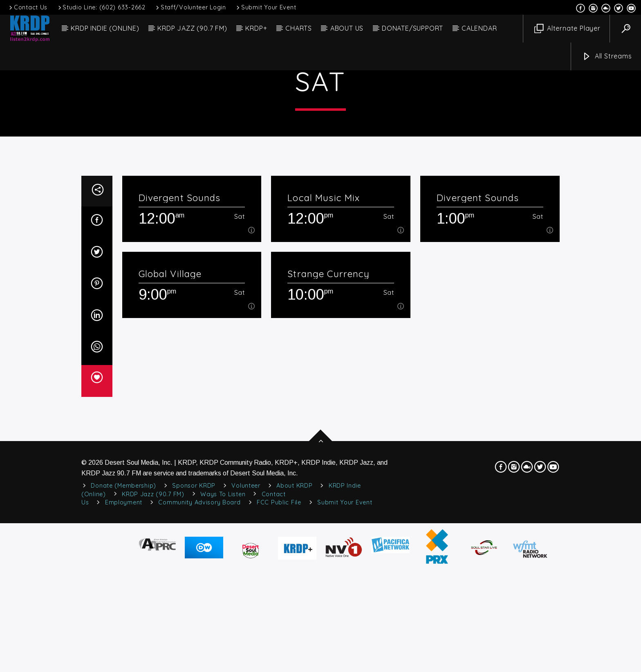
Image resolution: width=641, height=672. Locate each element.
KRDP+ (256, 28)
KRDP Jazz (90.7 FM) (153, 666)
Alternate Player (567, 29)
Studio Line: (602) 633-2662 (101, 7)
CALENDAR (479, 28)
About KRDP (294, 658)
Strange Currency (328, 446)
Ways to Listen (223, 666)
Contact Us (28, 7)
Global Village (170, 446)
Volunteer (246, 658)
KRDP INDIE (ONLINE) (105, 28)
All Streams (607, 57)
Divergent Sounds (180, 370)
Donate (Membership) (123, 658)
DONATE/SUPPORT (412, 28)
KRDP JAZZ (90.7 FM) (192, 28)
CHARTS (299, 28)
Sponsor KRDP (194, 658)
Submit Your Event (266, 7)
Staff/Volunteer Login (190, 7)
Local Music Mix (324, 370)
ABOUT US (347, 28)
